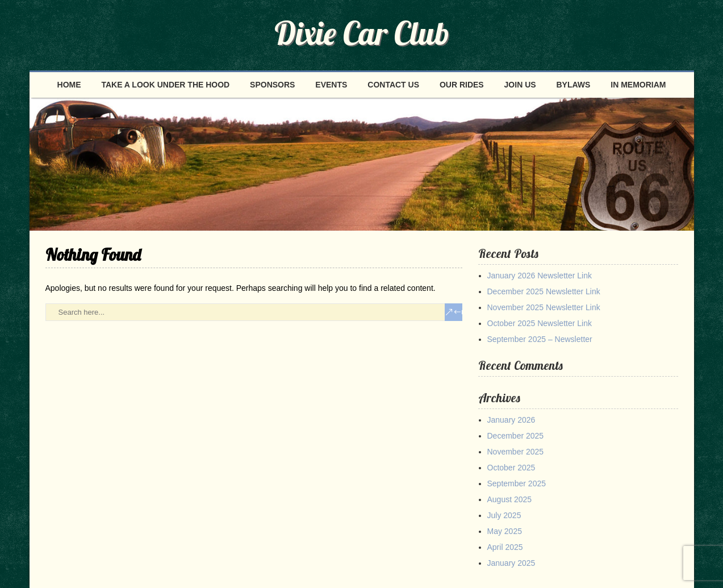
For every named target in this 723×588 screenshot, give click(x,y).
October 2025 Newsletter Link (540, 323)
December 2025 (516, 436)
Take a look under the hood (165, 85)
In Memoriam (638, 85)
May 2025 (505, 531)
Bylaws (573, 85)
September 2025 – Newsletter (540, 339)
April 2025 (505, 547)
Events (331, 85)
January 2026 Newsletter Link (540, 276)
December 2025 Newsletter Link (544, 291)
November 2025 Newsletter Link (544, 307)
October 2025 (511, 468)
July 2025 (504, 515)
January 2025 (511, 563)
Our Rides (462, 85)
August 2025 (510, 499)
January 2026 (511, 420)
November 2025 (516, 452)
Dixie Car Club (362, 33)
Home (69, 85)
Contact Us (393, 85)
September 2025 (517, 483)
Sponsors (272, 85)
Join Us (520, 85)
